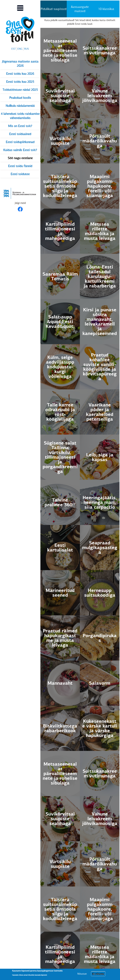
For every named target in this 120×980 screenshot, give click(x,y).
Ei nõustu (98, 974)
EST (14, 49)
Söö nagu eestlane (20, 158)
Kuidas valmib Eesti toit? (20, 150)
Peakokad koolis (20, 98)
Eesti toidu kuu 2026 (20, 74)
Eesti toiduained (20, 134)
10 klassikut (106, 9)
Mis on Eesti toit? (20, 126)
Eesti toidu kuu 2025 (20, 82)
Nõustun (82, 974)
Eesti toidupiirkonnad (20, 142)
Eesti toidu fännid (20, 166)
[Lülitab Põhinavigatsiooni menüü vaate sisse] (20, 8)
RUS (26, 49)
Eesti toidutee (20, 174)
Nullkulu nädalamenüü (20, 106)
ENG (20, 49)
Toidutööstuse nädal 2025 (20, 90)
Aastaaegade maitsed (80, 9)
